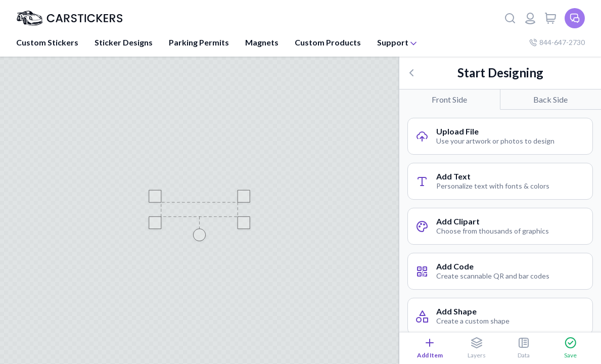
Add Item (430, 348)
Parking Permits (199, 42)
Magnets (262, 42)
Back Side (550, 99)
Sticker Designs (124, 42)
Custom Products (328, 42)
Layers (477, 348)
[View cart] (550, 18)
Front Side (449, 99)
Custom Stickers (47, 42)
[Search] (510, 18)
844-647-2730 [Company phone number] (557, 42)
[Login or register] (530, 18)
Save (570, 348)
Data (524, 348)
